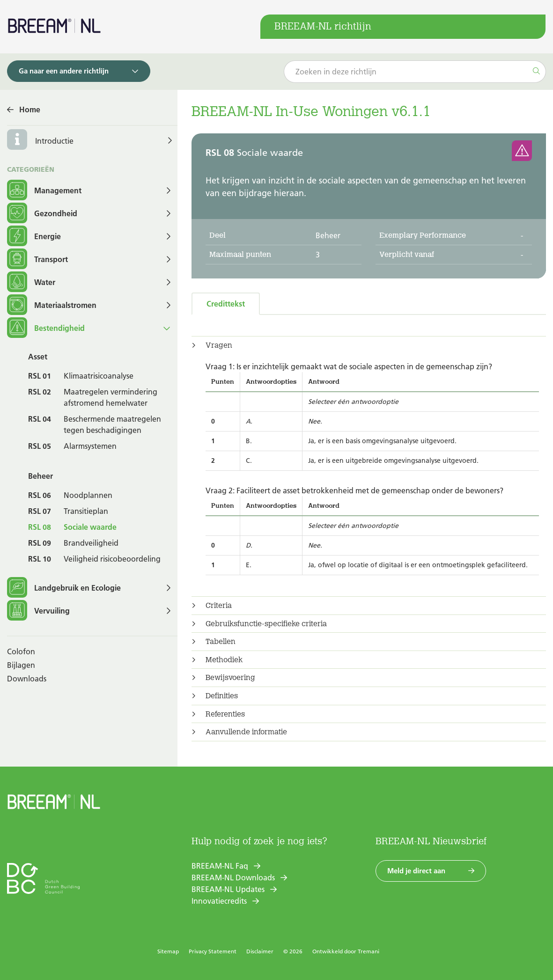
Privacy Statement (213, 951)
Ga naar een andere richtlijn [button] (64, 71)
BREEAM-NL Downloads (233, 878)
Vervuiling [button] (38, 611)
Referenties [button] (225, 714)
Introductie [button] (54, 141)
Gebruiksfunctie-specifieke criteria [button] (266, 624)
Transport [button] (37, 260)
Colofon (21, 651)
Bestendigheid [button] (46, 328)
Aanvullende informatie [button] (246, 732)
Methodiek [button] (224, 660)
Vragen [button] (219, 345)
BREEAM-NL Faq (220, 866)
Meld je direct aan (416, 871)
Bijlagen (21, 665)
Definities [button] (222, 696)
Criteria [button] (219, 606)
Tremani (369, 951)
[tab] (369, 345)
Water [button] (31, 282)
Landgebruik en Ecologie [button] (64, 588)
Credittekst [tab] (226, 304)
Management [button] (44, 191)
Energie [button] (34, 237)
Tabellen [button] (221, 642)
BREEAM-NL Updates (228, 889)
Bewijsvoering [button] (230, 678)
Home (30, 110)
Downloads (27, 679)
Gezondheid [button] (42, 214)
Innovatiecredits (219, 901)
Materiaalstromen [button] (52, 305)
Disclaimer (260, 951)
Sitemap (168, 951)
